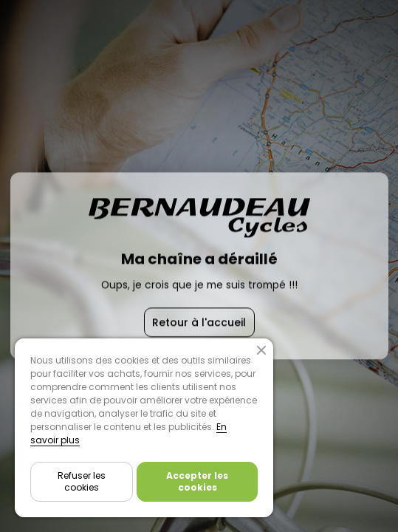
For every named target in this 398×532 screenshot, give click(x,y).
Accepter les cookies (197, 481)
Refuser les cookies (82, 481)
